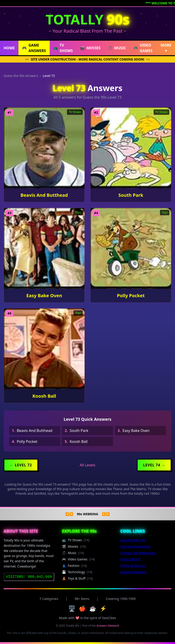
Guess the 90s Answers (21, 76)
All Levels (88, 465)
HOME (9, 48)
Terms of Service (133, 566)
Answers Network (134, 572)
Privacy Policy (130, 559)
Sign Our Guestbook (135, 546)
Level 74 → (154, 465)
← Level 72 (21, 465)
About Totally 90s (133, 540)
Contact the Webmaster (138, 553)
